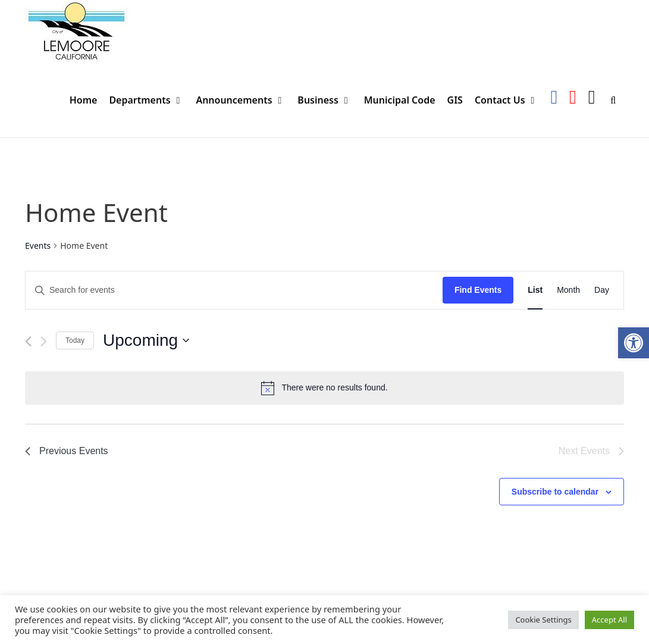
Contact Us (510, 100)
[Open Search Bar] (613, 100)
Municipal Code (400, 100)
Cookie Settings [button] (543, 620)
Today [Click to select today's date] (75, 340)
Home (84, 100)
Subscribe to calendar (555, 492)
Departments (149, 100)
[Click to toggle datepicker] (146, 340)
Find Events (478, 290)
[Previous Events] (28, 341)
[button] (634, 343)
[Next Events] (44, 341)
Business (327, 100)
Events (38, 246)
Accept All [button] (609, 620)
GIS (455, 100)
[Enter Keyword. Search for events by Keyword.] (234, 290)
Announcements (244, 100)
